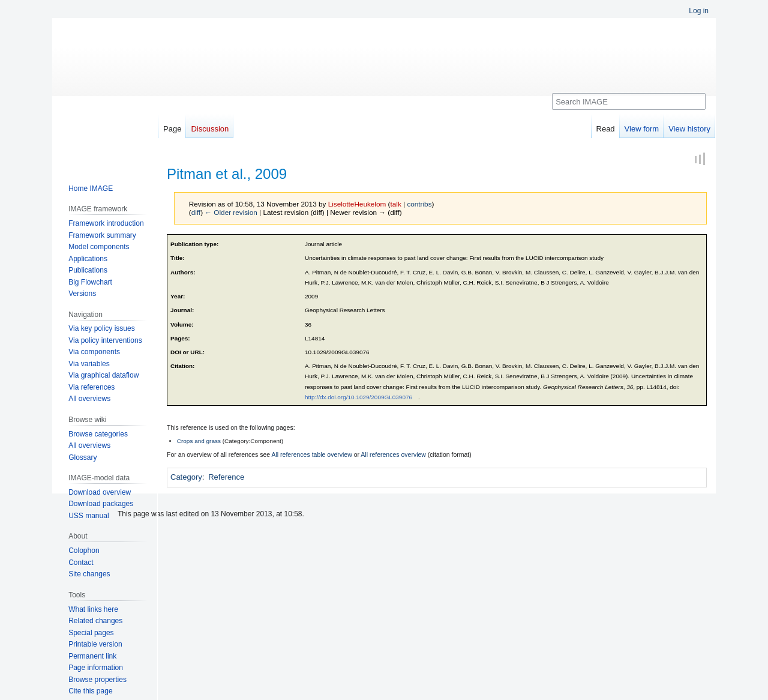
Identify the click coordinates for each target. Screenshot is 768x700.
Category (186, 477)
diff (196, 212)
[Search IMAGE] (629, 101)
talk (395, 204)
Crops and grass (199, 441)
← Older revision (231, 212)
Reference (226, 477)
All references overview (393, 454)
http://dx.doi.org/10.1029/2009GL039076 (358, 397)
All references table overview (312, 454)
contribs (419, 204)
